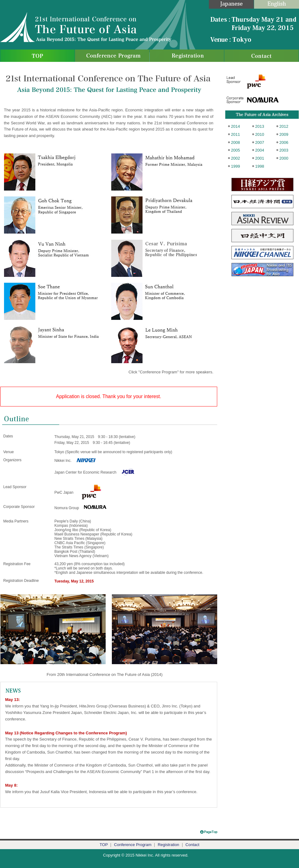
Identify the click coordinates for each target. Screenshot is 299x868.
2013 (260, 126)
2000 (284, 158)
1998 (260, 166)
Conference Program (133, 845)
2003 (284, 150)
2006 (284, 142)
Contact (193, 845)
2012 (284, 126)
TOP (104, 845)
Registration (168, 845)
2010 (260, 134)
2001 (260, 158)
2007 (260, 142)
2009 (284, 134)
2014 (236, 126)
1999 (236, 166)
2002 (236, 158)
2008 (236, 142)
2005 (236, 150)
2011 (236, 134)
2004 (260, 150)
